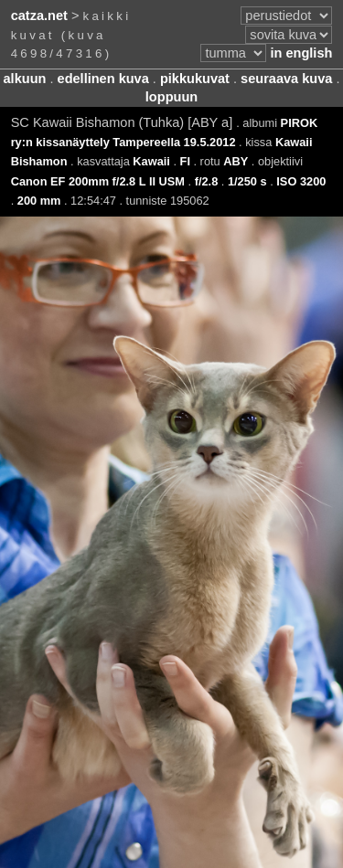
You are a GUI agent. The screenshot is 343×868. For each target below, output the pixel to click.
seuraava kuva (286, 79)
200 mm (39, 201)
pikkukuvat (195, 79)
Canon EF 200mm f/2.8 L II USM (98, 181)
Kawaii (151, 161)
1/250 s (247, 181)
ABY (236, 161)
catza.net (39, 16)
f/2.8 (207, 181)
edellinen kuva (103, 79)
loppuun (171, 97)
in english (301, 53)
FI (185, 161)
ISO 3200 (301, 181)
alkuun (25, 79)
